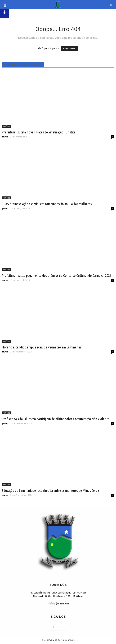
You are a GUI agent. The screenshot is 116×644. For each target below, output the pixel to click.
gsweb (5, 137)
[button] (111, 5)
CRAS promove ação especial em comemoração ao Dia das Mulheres (47, 204)
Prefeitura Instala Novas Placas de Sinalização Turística (39, 132)
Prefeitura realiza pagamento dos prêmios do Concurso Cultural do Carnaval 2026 (57, 275)
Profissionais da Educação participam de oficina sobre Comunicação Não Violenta (55, 419)
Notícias (6, 126)
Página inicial (69, 48)
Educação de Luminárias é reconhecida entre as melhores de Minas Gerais (51, 490)
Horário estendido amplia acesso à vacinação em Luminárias (41, 347)
